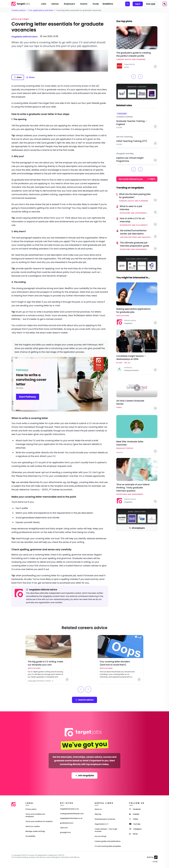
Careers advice (18, 10)
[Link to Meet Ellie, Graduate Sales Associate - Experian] (137, 434)
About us (98, 809)
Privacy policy (31, 809)
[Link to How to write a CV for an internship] (139, 222)
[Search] (128, 4)
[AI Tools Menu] (165, 4)
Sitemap (98, 814)
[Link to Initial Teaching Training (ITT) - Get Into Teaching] (137, 140)
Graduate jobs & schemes (105, 819)
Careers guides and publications (108, 841)
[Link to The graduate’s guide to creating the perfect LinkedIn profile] (137, 48)
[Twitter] (134, 819)
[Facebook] (135, 809)
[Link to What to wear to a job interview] (139, 210)
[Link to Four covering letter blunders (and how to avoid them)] (120, 660)
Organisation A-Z (101, 824)
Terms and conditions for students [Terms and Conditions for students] (39, 822)
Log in (138, 4)
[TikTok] (133, 834)
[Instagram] (135, 829)
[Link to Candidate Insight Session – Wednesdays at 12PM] (137, 351)
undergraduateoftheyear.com (72, 814)
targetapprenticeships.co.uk (71, 818)
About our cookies (33, 826)
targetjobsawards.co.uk (69, 809)
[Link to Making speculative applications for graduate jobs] (137, 304)
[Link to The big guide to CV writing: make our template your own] (49, 660)
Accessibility (30, 836)
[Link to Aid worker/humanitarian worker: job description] (139, 234)
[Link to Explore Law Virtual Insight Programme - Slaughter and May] (137, 156)
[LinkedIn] (134, 814)
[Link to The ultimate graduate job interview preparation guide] (139, 246)
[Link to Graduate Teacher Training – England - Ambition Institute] (137, 120)
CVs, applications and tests (41, 10)
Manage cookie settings (35, 831)
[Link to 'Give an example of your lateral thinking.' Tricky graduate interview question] (137, 481)
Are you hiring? (101, 836)
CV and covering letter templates (108, 846)
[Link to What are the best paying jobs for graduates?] (138, 198)
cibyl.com (64, 828)
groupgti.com (65, 833)
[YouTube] (135, 824)
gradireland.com (67, 823)
